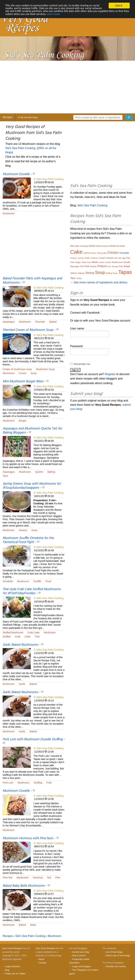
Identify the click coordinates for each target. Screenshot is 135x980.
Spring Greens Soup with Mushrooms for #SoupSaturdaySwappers (32, 486)
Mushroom (9, 213)
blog (7, 970)
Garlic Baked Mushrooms (20, 645)
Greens (23, 530)
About (41, 959)
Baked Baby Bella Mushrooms (24, 886)
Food (48, 581)
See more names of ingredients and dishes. (101, 282)
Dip (116, 258)
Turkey (79, 278)
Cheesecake (102, 253)
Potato (94, 266)
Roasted (115, 267)
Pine (58, 878)
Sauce (81, 273)
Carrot (86, 253)
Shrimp (90, 273)
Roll (121, 266)
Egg (124, 258)
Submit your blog (81, 952)
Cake (28, 637)
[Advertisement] (67, 87)
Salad (127, 266)
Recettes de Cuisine (116, 966)
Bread (113, 246)
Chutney (73, 258)
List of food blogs (114, 952)
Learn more (78, 15)
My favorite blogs (28, 117)
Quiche (39, 472)
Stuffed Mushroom (13, 632)
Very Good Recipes (12, 948)
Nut (49, 878)
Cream (23, 373)
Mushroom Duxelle (16, 174)
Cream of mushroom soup (17, 369)
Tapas (125, 272)
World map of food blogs (118, 955)
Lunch (108, 262)
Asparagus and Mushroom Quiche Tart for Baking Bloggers (32, 431)
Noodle (127, 262)
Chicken (113, 253)
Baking (51, 472)
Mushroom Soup (45, 369)
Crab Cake (33, 632)
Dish (120, 258)
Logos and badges (81, 966)
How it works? (79, 955)
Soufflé (37, 581)
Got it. (119, 6)
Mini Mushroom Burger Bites (23, 381)
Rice (109, 267)
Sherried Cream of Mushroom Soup (28, 330)
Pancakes (75, 266)
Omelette (8, 581)
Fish (128, 258)
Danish (110, 258)
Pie (82, 266)
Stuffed (7, 637)
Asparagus (9, 322)
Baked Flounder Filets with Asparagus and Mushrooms (32, 280)
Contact (42, 963)
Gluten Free (86, 262)
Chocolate (124, 253)
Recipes (8, 117)
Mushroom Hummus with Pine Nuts (28, 838)
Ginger (78, 262)
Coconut (81, 258)
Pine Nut (7, 878)
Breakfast (121, 246)
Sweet (115, 273)
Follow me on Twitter (15, 974)
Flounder (40, 322)
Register (110, 374)
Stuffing (38, 783)
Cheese (93, 253)
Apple (77, 246)
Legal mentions (13, 966)
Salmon (74, 273)
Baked (53, 322)
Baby (33, 925)
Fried (72, 262)
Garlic (22, 684)
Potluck (102, 266)
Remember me (82, 364)
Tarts (5, 476)
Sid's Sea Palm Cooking (20, 148)
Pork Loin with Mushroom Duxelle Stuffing (33, 739)
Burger (23, 421)
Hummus (38, 878)
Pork (49, 783)
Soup (34, 373)
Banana (106, 246)
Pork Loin (8, 783)
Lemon (102, 262)
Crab (17, 637)
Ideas (95, 262)
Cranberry (94, 258)
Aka (72, 246)
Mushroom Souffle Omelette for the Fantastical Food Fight (28, 540)
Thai (37, 637)
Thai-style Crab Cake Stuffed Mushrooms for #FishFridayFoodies (32, 591)
